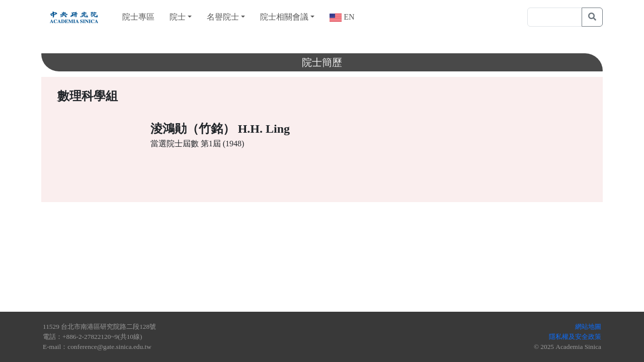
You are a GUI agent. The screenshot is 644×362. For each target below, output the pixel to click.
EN (348, 17)
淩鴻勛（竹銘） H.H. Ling (220, 129)
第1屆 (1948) (223, 144)
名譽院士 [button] (223, 17)
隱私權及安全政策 (575, 337)
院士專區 (138, 17)
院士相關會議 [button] (284, 17)
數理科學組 (88, 96)
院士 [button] (178, 17)
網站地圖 (588, 327)
